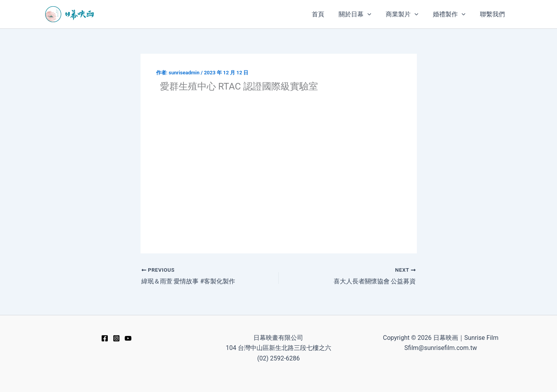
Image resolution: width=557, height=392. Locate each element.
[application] (375, 14)
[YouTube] (128, 338)
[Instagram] (116, 338)
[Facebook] (105, 338)
